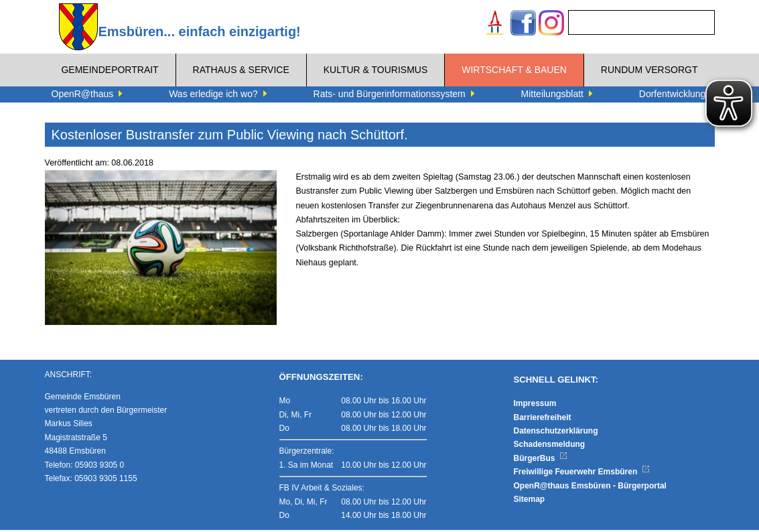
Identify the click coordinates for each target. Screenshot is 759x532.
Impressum (535, 405)
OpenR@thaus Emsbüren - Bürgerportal (590, 487)
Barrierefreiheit (543, 419)
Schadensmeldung (550, 446)
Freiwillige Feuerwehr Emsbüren (582, 473)
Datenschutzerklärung (556, 432)
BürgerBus (541, 460)
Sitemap (530, 501)
